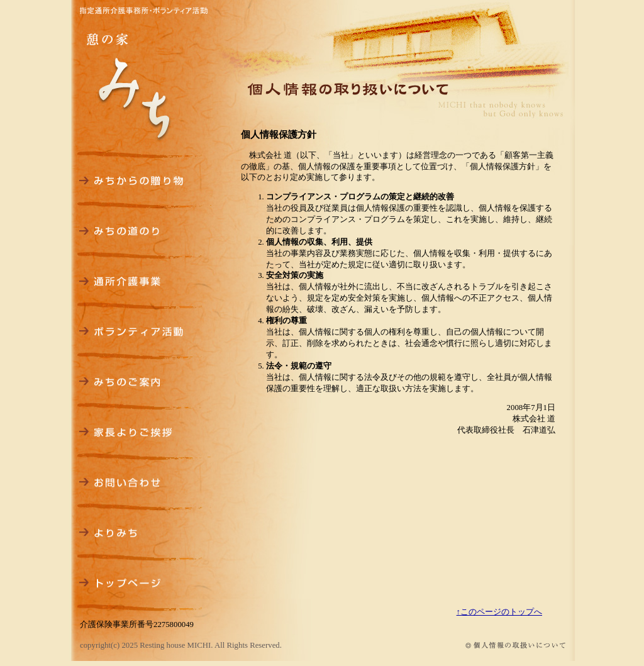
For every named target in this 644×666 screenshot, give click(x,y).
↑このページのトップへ (499, 612)
